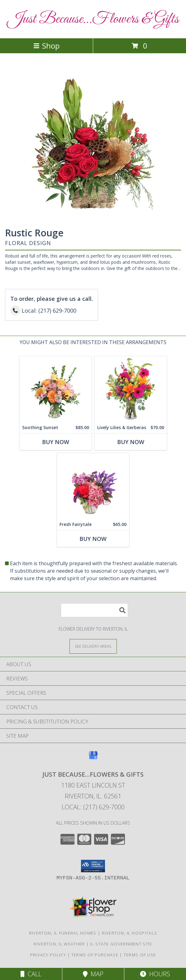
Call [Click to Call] (31, 974)
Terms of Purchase (95, 955)
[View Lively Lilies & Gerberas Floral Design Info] (131, 389)
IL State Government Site (121, 944)
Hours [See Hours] (155, 974)
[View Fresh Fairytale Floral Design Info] (93, 486)
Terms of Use (140, 955)
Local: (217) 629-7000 (93, 807)
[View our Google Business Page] (93, 758)
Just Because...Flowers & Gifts (93, 19)
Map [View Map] (93, 974)
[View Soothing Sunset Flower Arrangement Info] (56, 389)
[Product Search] (94, 610)
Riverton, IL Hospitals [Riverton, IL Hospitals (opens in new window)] (130, 933)
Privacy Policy (48, 955)
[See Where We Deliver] (93, 646)
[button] (93, 866)
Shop (46, 46)
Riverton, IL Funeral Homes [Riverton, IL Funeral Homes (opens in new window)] (63, 933)
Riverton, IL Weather (59, 944)
